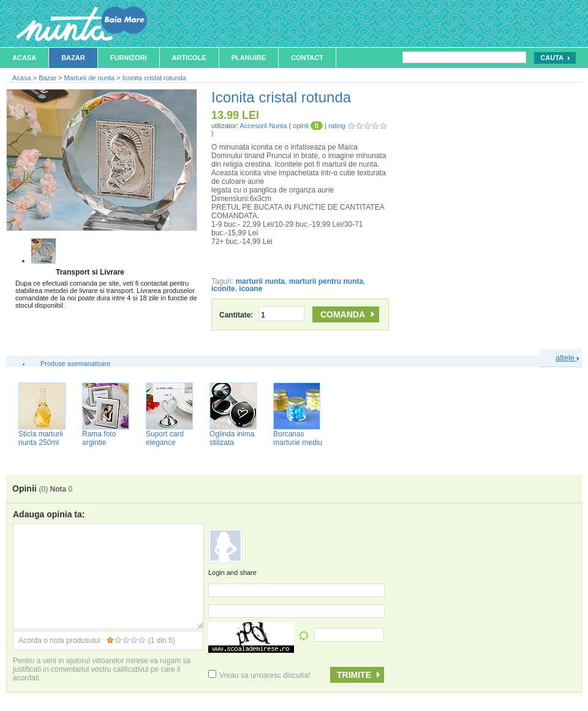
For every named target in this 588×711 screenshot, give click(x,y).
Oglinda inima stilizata (232, 438)
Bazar (73, 58)
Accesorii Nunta (263, 126)
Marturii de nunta (89, 78)
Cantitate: (262, 315)
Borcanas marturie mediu (298, 438)
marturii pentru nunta (326, 281)
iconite (223, 289)
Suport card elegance (165, 438)
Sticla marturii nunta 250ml (41, 438)
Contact (307, 58)
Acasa (24, 58)
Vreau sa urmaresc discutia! (259, 675)
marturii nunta (260, 281)
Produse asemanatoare (75, 363)
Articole (189, 58)
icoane (251, 289)
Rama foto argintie (99, 438)
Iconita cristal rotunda (155, 78)
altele (567, 358)
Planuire (249, 58)
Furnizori (129, 58)
